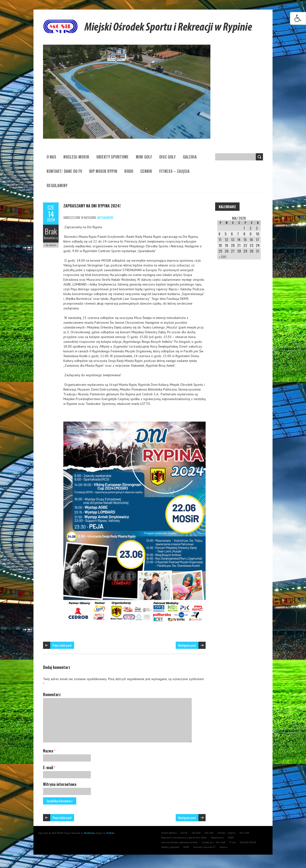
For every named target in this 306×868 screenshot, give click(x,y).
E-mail (49, 767)
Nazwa (49, 751)
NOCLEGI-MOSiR (76, 157)
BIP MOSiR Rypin (103, 171)
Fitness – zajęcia (174, 171)
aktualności (105, 217)
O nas (51, 157)
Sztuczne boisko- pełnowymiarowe (179, 842)
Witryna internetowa (60, 784)
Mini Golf (144, 157)
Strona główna (169, 833)
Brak (51, 231)
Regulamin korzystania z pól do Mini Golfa (184, 838)
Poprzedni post (62, 645)
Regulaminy (57, 185)
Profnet (110, 833)
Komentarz (52, 694)
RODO (129, 171)
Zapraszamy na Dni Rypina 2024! (92, 206)
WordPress (89, 833)
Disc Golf (167, 157)
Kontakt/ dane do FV (64, 171)
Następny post (187, 645)
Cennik (146, 171)
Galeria (190, 157)
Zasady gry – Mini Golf (213, 842)
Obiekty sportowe (112, 157)
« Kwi (222, 257)
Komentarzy (51, 238)
